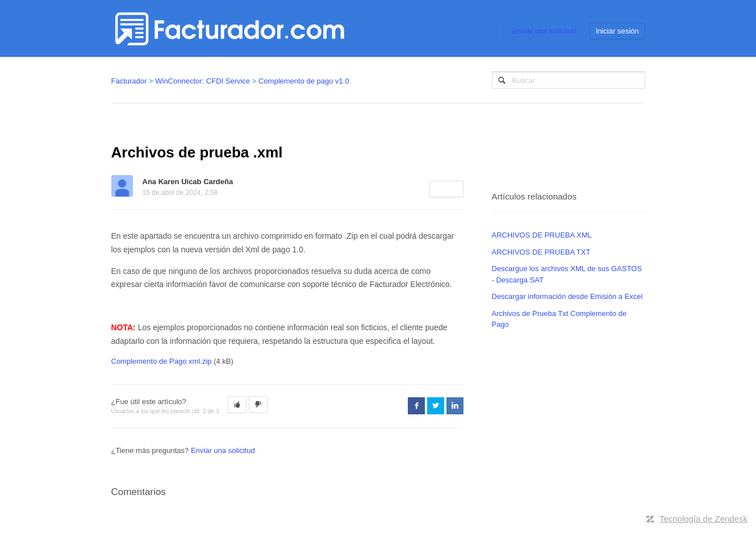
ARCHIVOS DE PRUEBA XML (542, 235)
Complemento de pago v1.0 (304, 81)
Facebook (416, 406)
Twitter (436, 406)
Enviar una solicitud (544, 31)
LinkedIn (455, 406)
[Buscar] (569, 80)
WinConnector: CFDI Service (202, 81)
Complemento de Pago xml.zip (162, 361)
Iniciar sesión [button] (617, 31)
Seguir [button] (446, 189)
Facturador (129, 81)
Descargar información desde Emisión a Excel (567, 296)
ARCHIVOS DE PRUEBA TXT (541, 252)
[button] (237, 405)
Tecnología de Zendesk (703, 519)
